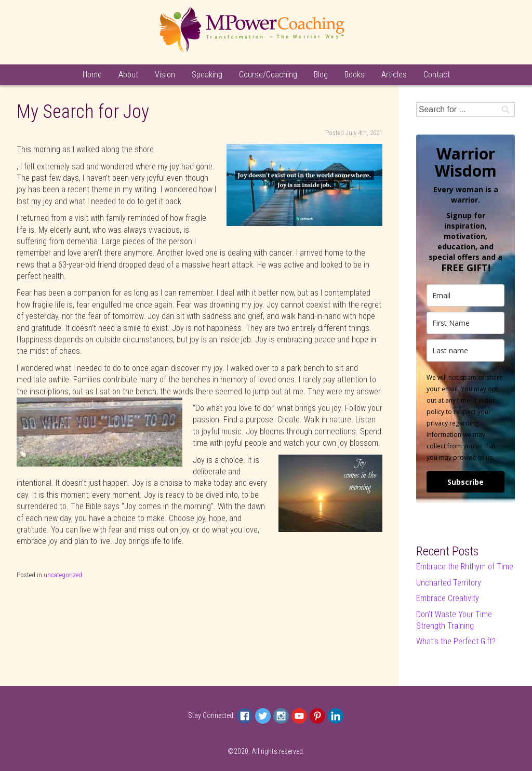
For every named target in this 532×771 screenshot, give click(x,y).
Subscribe (465, 482)
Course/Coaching (268, 75)
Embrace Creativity (448, 598)
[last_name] (465, 350)
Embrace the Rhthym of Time (465, 567)
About (128, 75)
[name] (465, 323)
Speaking (207, 75)
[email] (465, 295)
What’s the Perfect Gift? (456, 641)
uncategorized (63, 575)
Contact (437, 75)
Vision (165, 75)
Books (355, 75)
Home (92, 75)
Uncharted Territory (449, 583)
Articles (394, 75)
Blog (321, 75)
